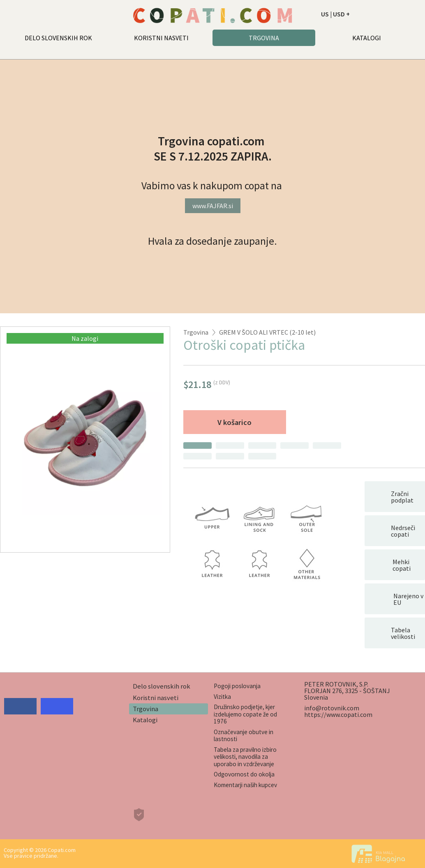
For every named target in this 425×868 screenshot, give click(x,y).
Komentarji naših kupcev (245, 785)
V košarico (234, 422)
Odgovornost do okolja (244, 774)
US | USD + (335, 14)
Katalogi (145, 720)
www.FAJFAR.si (213, 206)
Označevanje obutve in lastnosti (244, 735)
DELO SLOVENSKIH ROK (58, 38)
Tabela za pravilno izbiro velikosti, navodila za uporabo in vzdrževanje (245, 757)
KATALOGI (367, 38)
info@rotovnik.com (332, 708)
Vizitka (222, 697)
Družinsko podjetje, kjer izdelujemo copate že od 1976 (245, 714)
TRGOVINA (264, 38)
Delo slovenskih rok (162, 686)
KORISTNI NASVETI (161, 38)
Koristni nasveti (156, 698)
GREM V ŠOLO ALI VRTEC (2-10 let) (267, 332)
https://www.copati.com (338, 714)
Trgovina (196, 332)
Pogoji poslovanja (237, 686)
